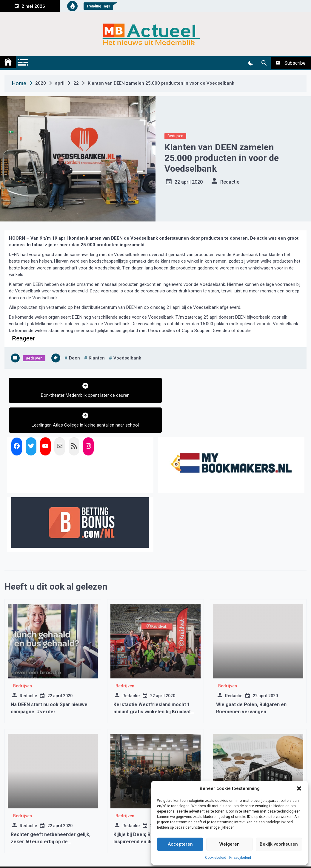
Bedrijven (175, 136)
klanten (97, 358)
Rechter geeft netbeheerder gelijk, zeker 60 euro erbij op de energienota (51, 812)
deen (74, 358)
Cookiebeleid (216, 858)
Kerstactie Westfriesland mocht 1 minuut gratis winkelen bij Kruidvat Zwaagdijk (152, 682)
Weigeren (230, 844)
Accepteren (180, 844)
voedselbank (127, 358)
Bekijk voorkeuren (279, 844)
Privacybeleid (240, 858)
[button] (299, 788)
